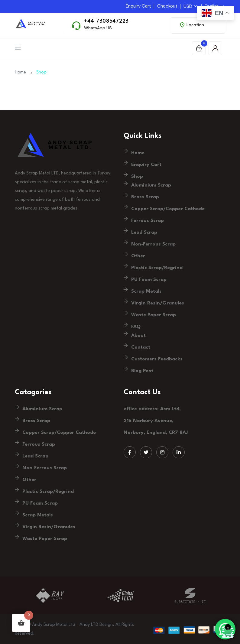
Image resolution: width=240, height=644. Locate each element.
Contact (141, 347)
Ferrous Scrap (148, 221)
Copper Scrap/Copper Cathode (168, 209)
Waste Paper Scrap (154, 315)
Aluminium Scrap (151, 185)
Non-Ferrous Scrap (153, 244)
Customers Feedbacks (157, 359)
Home (22, 72)
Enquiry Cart (138, 6)
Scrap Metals (146, 291)
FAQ (136, 327)
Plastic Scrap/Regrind (157, 268)
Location (192, 25)
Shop (137, 177)
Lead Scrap (144, 233)
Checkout (167, 6)
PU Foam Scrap (149, 280)
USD (190, 6)
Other (138, 256)
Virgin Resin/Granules (158, 303)
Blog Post (142, 371)
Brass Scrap (145, 197)
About (138, 336)
